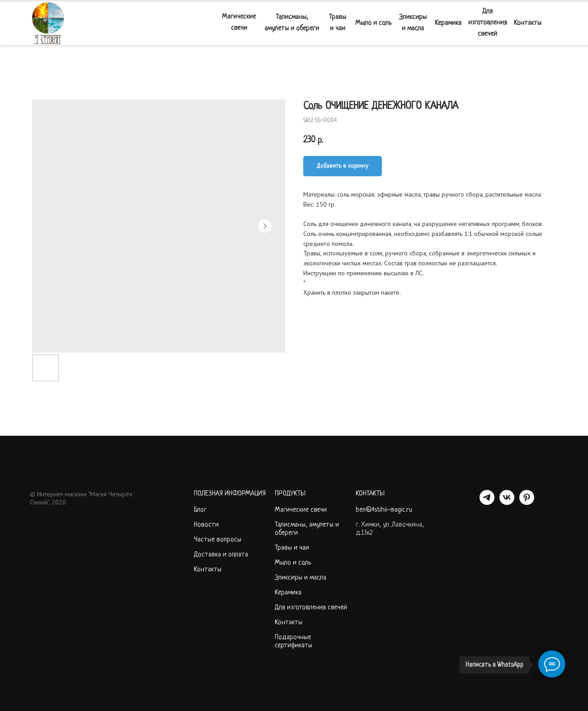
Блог (200, 510)
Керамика (288, 593)
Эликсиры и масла (301, 578)
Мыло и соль (293, 563)
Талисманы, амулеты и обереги (307, 529)
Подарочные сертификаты (294, 642)
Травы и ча (290, 548)
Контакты (208, 570)
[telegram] (487, 502)
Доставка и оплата (221, 555)
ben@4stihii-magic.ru (384, 510)
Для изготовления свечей (311, 608)
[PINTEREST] (527, 502)
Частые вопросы (218, 540)
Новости (206, 525)
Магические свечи (301, 510)
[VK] (507, 502)
